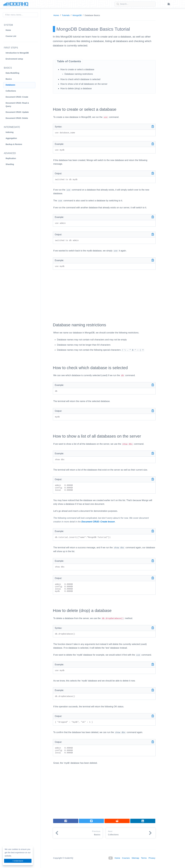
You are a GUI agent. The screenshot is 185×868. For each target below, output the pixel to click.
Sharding (10, 164)
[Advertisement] (104, 294)
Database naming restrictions (79, 74)
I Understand (18, 861)
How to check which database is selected (80, 79)
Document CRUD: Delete (17, 118)
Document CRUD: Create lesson (98, 522)
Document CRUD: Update (17, 112)
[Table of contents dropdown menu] (169, 4)
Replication (11, 158)
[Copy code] (153, 126)
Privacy (152, 858)
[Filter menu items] (20, 15)
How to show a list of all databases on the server (84, 84)
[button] (78, 833)
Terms (144, 858)
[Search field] (135, 4)
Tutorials (66, 15)
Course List (11, 36)
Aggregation (11, 138)
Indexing (10, 132)
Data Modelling (12, 73)
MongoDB (77, 15)
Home (8, 30)
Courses (126, 858)
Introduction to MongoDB (17, 53)
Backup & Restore (14, 144)
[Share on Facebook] (66, 821)
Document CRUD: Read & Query (17, 105)
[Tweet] (91, 821)
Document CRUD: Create (17, 97)
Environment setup (14, 59)
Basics (9, 79)
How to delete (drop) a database (76, 88)
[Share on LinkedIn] (117, 821)
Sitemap (135, 858)
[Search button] (117, 4)
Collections (11, 91)
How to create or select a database (77, 69)
